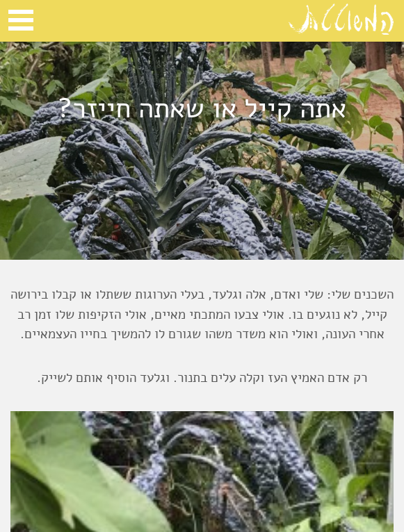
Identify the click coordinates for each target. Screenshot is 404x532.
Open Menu (21, 20)
